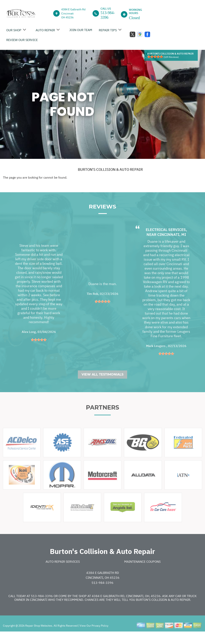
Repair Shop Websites (38, 636)
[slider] (155, 57)
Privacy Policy (100, 636)
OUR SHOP (14, 30)
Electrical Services (166, 240)
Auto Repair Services (63, 572)
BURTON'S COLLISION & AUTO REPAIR (110, 169)
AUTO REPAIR (45, 30)
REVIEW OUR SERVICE (22, 40)
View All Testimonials (102, 385)
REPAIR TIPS (108, 30)
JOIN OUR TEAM (81, 30)
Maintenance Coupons (142, 572)
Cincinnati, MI (172, 245)
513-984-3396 (102, 593)
